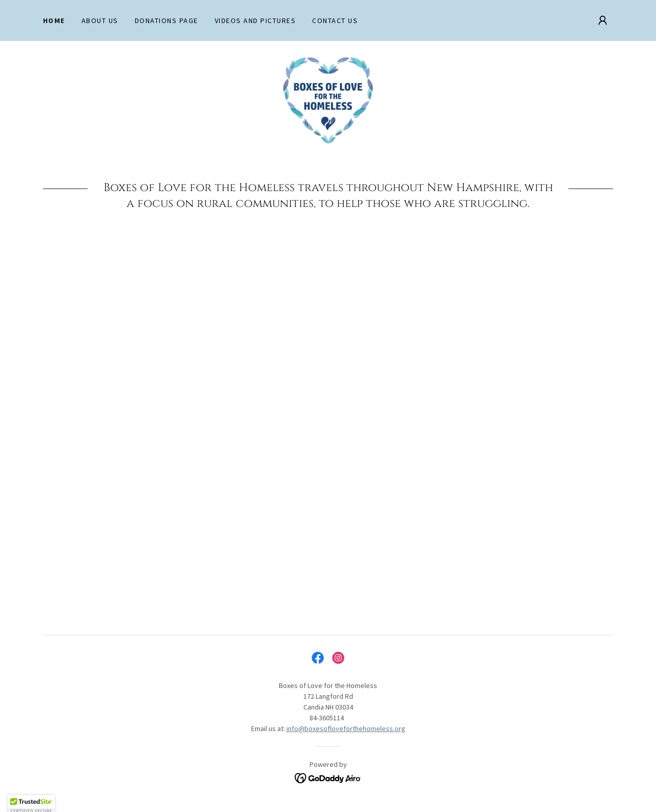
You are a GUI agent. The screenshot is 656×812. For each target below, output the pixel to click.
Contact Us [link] (335, 20)
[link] (328, 99)
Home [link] (54, 20)
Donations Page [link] (167, 20)
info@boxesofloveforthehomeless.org (346, 728)
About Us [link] (100, 20)
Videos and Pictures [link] (255, 20)
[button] (603, 20)
